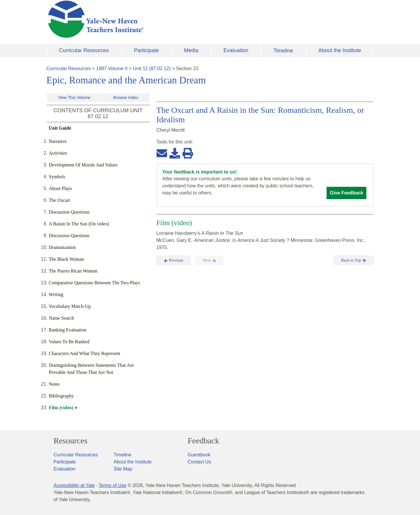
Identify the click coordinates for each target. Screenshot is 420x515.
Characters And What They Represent (85, 353)
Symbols (57, 177)
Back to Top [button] (354, 260)
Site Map (123, 469)
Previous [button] (174, 260)
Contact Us (199, 462)
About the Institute (340, 50)
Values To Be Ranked (69, 342)
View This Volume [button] (74, 98)
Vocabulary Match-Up (70, 306)
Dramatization (62, 247)
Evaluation (236, 50)
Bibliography (61, 396)
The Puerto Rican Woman (73, 271)
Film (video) (61, 408)
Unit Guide (60, 128)
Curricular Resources (84, 50)
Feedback (204, 441)
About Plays (61, 188)
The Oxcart (60, 200)
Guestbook (199, 455)
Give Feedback (346, 193)
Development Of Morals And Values (83, 165)
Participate (146, 50)
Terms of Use (112, 485)
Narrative (58, 141)
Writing (56, 294)
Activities (58, 153)
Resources (71, 441)
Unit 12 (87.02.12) (152, 68)
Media (191, 50)
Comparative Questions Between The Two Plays (95, 283)
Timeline (283, 51)
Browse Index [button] (126, 98)
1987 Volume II (112, 68)
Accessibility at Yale (74, 485)
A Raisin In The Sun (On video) (79, 224)
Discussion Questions (69, 212)
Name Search (62, 318)
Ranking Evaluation (68, 330)
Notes (54, 384)
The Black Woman (66, 259)
